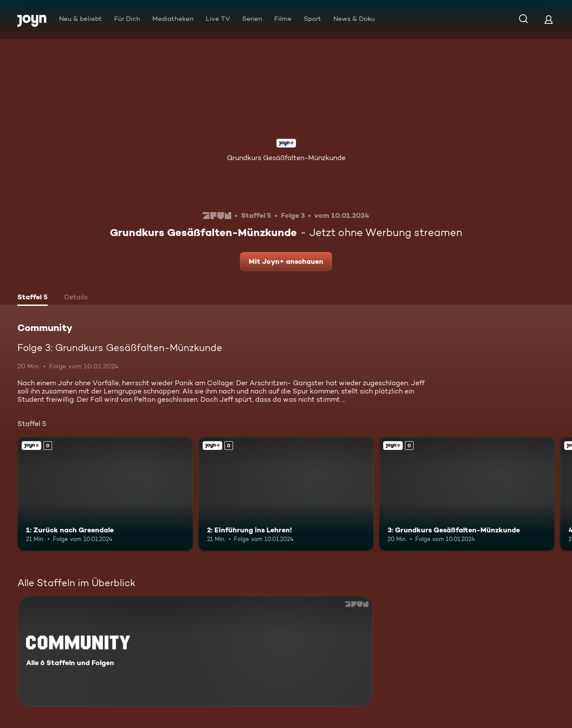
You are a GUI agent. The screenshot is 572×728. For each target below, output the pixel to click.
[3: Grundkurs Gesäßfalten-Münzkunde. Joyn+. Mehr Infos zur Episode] (467, 494)
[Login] (549, 19)
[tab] (33, 298)
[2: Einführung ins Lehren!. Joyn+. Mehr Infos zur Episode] (286, 494)
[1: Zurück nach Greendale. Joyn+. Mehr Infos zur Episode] (105, 494)
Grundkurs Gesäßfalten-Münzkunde (286, 158)
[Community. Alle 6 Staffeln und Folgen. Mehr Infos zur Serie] (195, 651)
